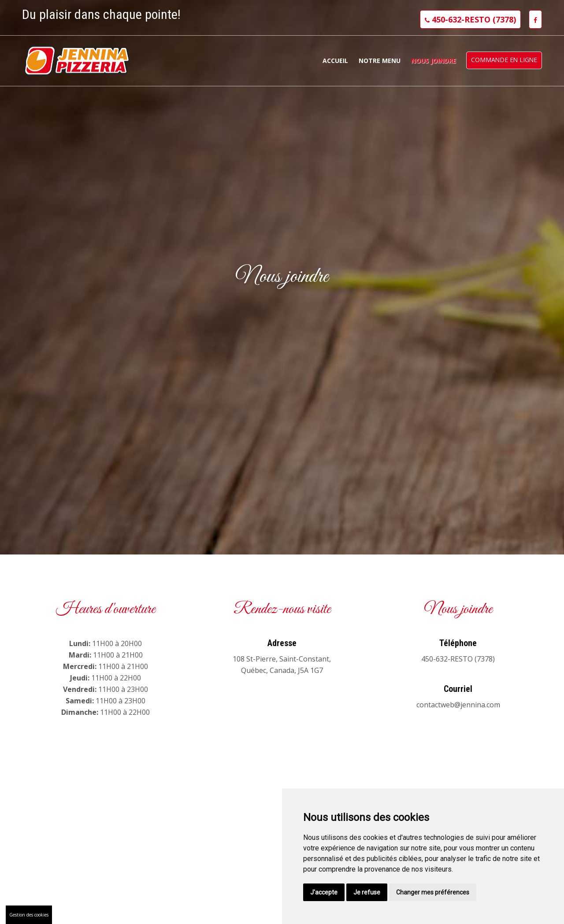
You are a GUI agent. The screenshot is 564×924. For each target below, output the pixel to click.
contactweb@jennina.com (458, 705)
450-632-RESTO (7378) (470, 19)
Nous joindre (434, 61)
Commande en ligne (504, 60)
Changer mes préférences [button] (433, 892)
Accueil (335, 61)
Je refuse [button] (367, 892)
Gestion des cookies (29, 915)
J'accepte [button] (324, 892)
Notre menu (380, 61)
